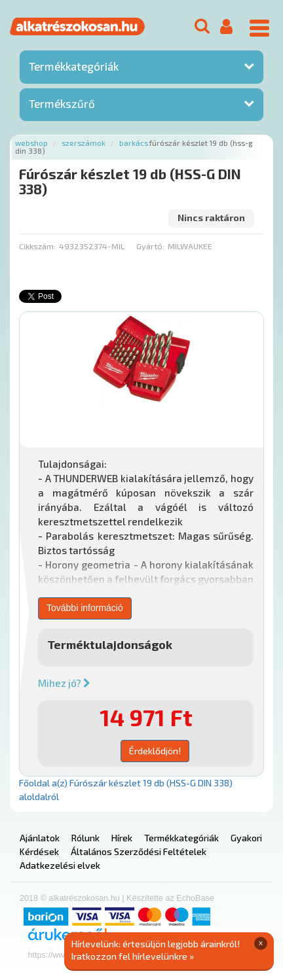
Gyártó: (150, 246)
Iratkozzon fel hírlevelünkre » (133, 956)
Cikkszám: (37, 246)
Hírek (122, 838)
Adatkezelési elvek (60, 865)
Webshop (31, 143)
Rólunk (85, 838)
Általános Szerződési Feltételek (139, 851)
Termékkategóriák (74, 66)
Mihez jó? (64, 683)
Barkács (134, 143)
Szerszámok (84, 143)
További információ (85, 608)
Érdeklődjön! (155, 751)
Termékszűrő (62, 103)
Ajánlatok (40, 838)
